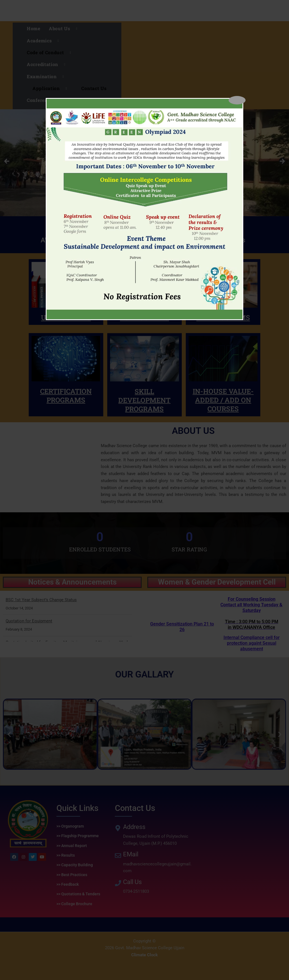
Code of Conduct (51, 53)
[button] (92, 726)
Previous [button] (7, 161)
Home (34, 28)
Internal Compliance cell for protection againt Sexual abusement (251, 624)
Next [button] (282, 161)
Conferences (47, 100)
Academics (45, 41)
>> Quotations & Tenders (78, 894)
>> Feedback (68, 884)
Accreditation (48, 64)
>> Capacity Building (75, 865)
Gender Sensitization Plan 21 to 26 (182, 627)
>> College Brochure (74, 904)
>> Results (66, 855)
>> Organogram (70, 826)
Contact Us (94, 88)
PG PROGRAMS (144, 257)
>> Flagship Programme (78, 836)
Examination (47, 76)
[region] (144, 163)
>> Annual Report (72, 846)
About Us (65, 29)
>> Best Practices (72, 875)
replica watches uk (18, 970)
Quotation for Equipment (29, 621)
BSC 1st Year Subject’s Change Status (41, 600)
